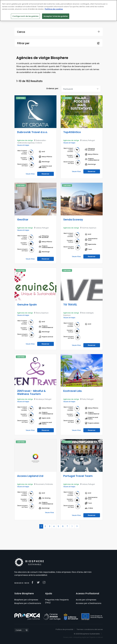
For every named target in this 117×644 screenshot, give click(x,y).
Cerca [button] (21, 32)
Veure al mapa (23, 145)
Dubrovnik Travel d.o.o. (32, 132)
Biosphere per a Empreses (26, 600)
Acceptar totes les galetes (56, 16)
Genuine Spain (27, 304)
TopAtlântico (72, 132)
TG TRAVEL (70, 304)
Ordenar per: (52, 88)
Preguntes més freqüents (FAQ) (57, 601)
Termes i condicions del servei (90, 629)
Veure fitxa (30, 174)
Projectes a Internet (96, 637)
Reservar (45, 174)
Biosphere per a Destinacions (28, 603)
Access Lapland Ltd (30, 476)
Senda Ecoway (73, 219)
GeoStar (23, 219)
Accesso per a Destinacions (89, 603)
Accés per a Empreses (86, 600)
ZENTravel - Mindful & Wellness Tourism (31, 392)
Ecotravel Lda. (73, 391)
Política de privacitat (64, 629)
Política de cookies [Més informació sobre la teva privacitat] (54, 9)
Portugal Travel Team (78, 476)
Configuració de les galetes (25, 16)
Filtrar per (23, 43)
